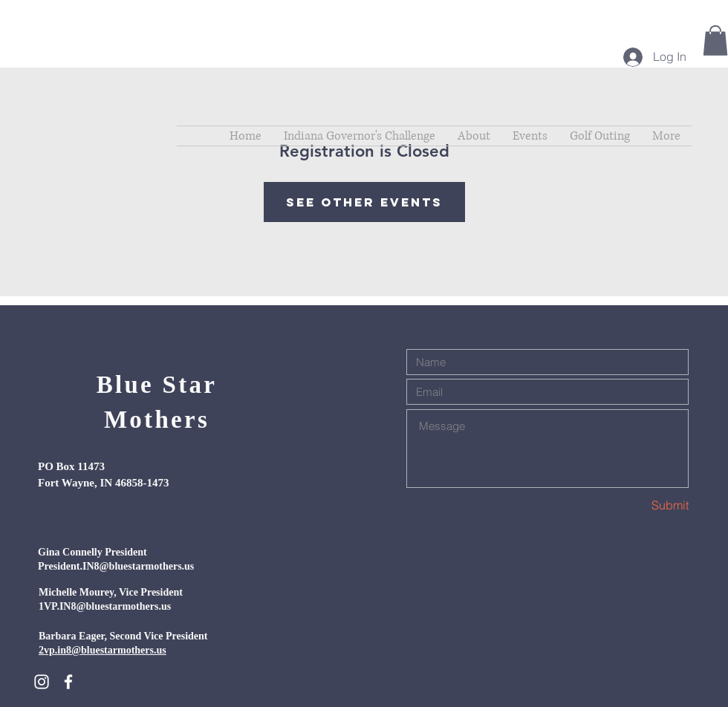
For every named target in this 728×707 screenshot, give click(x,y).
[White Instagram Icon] (42, 682)
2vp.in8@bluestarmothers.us (103, 650)
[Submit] (636, 505)
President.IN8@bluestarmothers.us (116, 566)
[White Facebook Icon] (68, 682)
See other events (364, 202)
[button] (715, 40)
